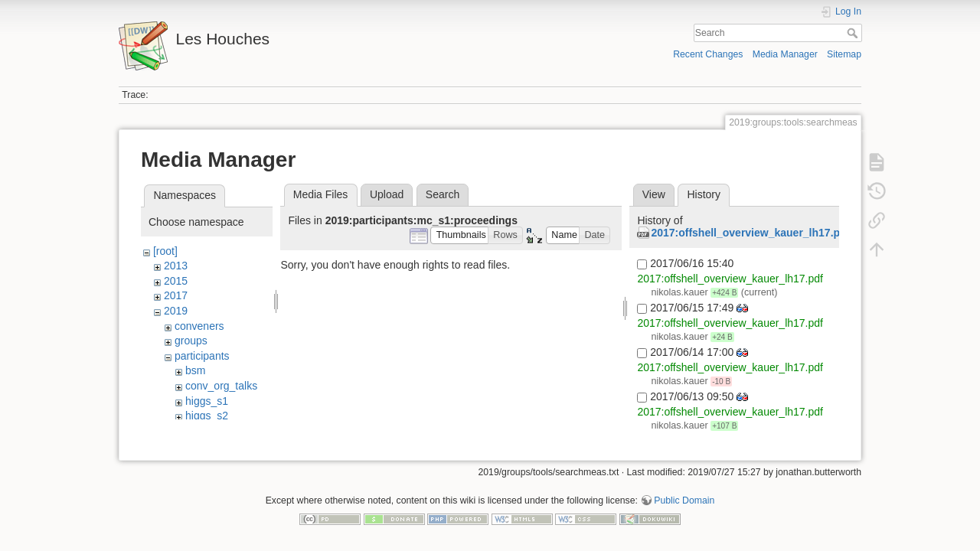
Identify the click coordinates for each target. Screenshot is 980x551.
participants (202, 356)
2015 (176, 281)
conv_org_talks (221, 386)
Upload (387, 194)
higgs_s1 (207, 401)
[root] (165, 251)
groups (191, 341)
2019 (176, 311)
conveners (199, 326)
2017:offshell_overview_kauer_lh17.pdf (750, 233)
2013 (176, 266)
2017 (176, 295)
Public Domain (684, 500)
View (654, 194)
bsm (195, 370)
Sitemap (844, 54)
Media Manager (785, 54)
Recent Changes (708, 54)
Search (854, 33)
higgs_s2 (207, 416)
